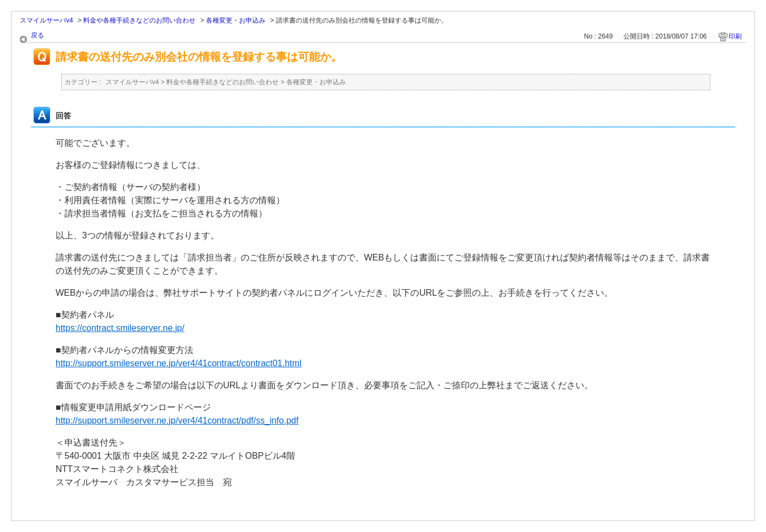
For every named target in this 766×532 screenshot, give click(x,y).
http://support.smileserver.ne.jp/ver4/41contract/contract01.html (178, 363)
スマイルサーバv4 (47, 20)
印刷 (735, 36)
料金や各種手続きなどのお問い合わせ (139, 20)
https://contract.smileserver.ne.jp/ (120, 328)
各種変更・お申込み (236, 20)
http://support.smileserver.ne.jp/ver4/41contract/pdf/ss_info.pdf (177, 420)
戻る (37, 35)
